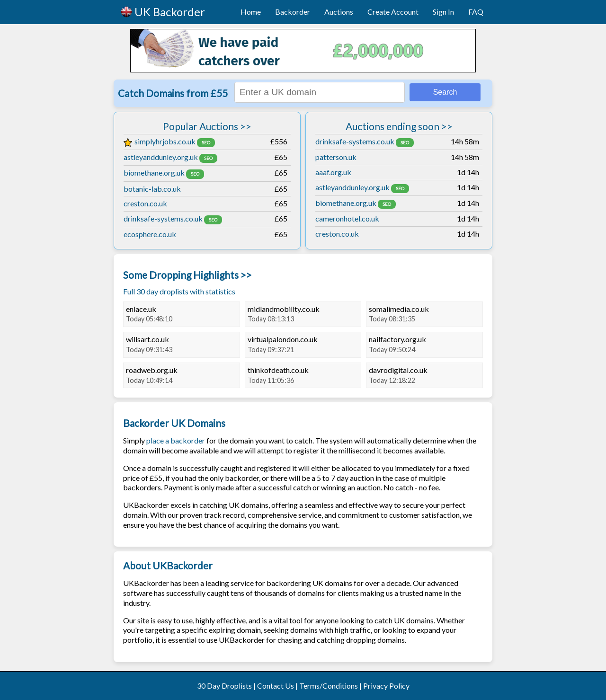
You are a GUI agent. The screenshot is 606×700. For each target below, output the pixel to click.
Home (251, 12)
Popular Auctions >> (207, 126)
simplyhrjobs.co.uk (160, 141)
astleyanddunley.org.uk (161, 157)
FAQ (476, 12)
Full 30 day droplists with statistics (179, 291)
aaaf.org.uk (333, 172)
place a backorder (176, 440)
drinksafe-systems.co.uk (163, 218)
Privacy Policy (386, 686)
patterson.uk (336, 157)
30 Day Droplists (224, 686)
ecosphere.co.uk (150, 234)
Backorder (293, 12)
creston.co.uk (145, 203)
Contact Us (276, 686)
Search (445, 92)
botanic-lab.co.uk (152, 189)
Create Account (393, 12)
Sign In (443, 12)
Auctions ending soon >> (399, 126)
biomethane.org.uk (154, 173)
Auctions (339, 12)
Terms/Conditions (329, 686)
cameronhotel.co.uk (347, 218)
